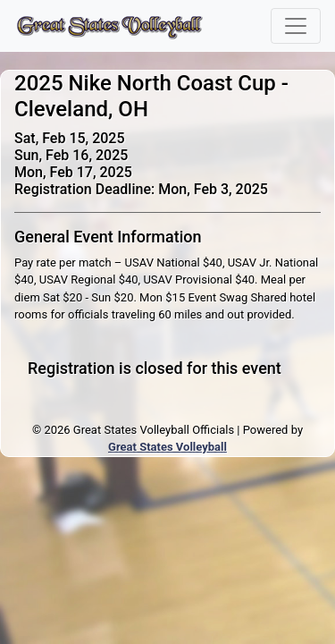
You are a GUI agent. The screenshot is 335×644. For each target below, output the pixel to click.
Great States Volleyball (167, 447)
